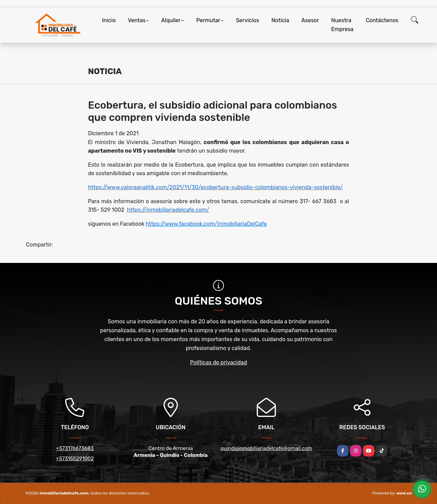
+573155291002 (75, 459)
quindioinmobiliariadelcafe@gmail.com (266, 448)
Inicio (109, 20)
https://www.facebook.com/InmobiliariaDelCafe (206, 224)
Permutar (208, 20)
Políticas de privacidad (219, 362)
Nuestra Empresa (342, 25)
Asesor (310, 20)
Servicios (248, 20)
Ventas (137, 20)
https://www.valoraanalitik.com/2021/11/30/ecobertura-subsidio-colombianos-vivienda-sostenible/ (215, 187)
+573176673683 (75, 448)
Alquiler (171, 20)
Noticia (280, 20)
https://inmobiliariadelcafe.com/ (168, 210)
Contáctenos (382, 20)
